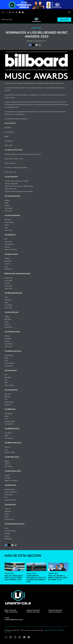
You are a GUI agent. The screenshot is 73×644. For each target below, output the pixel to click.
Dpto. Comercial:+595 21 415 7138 (11, 611)
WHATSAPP (64, 20)
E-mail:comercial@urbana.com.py (14, 619)
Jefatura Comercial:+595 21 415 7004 (33, 611)
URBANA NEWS (36, 28)
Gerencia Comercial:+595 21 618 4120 (55, 611)
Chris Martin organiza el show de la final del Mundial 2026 (36, 607)
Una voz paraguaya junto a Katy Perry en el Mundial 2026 (14, 606)
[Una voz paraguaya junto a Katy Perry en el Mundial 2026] (15, 595)
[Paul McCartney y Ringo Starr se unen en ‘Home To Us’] (58, 595)
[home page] (37, 20)
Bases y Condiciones (51, 630)
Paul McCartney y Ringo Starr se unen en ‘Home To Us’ (58, 606)
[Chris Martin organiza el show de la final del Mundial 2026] (37, 595)
